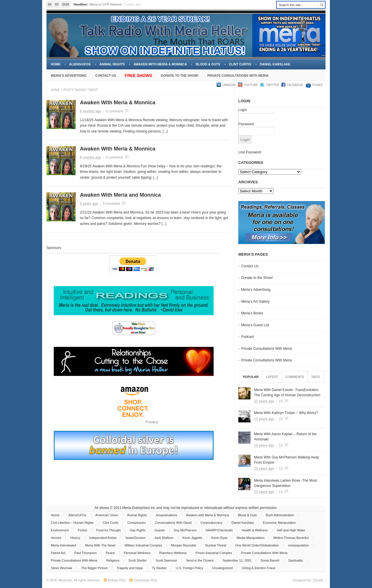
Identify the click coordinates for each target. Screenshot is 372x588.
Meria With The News (100, 545)
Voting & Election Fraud (259, 568)
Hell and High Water (291, 530)
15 (281, 401)
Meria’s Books (252, 313)
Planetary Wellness (173, 553)
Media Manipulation (250, 538)
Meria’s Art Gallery (255, 302)
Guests (160, 530)
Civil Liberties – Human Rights (72, 523)
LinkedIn (229, 85)
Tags (316, 377)
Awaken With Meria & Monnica (118, 103)
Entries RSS (117, 580)
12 (281, 445)
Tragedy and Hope (130, 568)
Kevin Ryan (219, 538)
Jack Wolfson (164, 538)
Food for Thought (108, 530)
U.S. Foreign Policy (189, 568)
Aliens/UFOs (80, 64)
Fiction (83, 530)
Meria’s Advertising (69, 76)
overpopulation (298, 545)
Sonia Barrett (270, 560)
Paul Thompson (86, 553)
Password (246, 124)
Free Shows (138, 76)
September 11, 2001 (237, 560)
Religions (113, 560)
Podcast (247, 337)
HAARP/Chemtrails (219, 530)
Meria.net (65, 580)
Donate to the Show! (180, 76)
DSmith (318, 580)
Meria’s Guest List (255, 325)
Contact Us (106, 76)
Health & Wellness (255, 530)
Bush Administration (280, 515)
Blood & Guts (208, 64)
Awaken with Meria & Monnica (160, 64)
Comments (295, 377)
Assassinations (166, 515)
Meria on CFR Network (106, 4)
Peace (110, 553)
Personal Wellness (137, 553)
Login (243, 110)
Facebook (295, 85)
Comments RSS (145, 580)
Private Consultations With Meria (238, 76)
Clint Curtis (240, 64)
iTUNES (317, 85)
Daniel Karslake (275, 64)
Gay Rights (137, 530)
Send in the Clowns (200, 560)
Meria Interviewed (64, 545)
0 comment (114, 111)
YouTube (251, 85)
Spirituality (296, 560)
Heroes (56, 538)
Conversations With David (173, 523)
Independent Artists (103, 538)
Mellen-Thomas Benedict (291, 538)
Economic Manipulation (280, 523)
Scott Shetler (138, 560)
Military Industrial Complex (143, 545)
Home (56, 64)
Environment (60, 530)
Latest (272, 377)
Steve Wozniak (61, 568)
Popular (251, 377)
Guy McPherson (185, 530)
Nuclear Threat (216, 545)
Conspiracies (137, 523)
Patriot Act (58, 553)
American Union (107, 515)
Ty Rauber (159, 568)
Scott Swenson (166, 560)
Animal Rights (112, 64)
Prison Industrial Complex (214, 553)
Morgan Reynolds (184, 545)
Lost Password (250, 152)
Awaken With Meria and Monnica (120, 195)
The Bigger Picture (94, 568)
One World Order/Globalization (257, 545)
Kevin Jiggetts (192, 538)
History (75, 538)
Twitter (272, 85)
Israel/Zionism (135, 538)
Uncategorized (222, 568)
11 (281, 469)
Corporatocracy (211, 523)
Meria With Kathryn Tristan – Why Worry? (286, 413)
